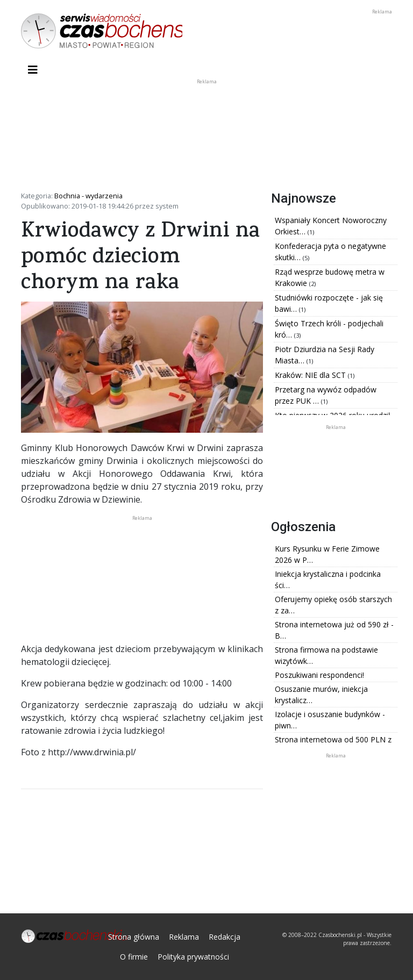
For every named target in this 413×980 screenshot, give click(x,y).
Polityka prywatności (193, 957)
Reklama (184, 937)
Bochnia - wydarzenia (88, 196)
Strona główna (134, 937)
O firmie (134, 957)
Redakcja (225, 937)
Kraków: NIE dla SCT (311, 375)
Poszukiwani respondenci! (319, 675)
